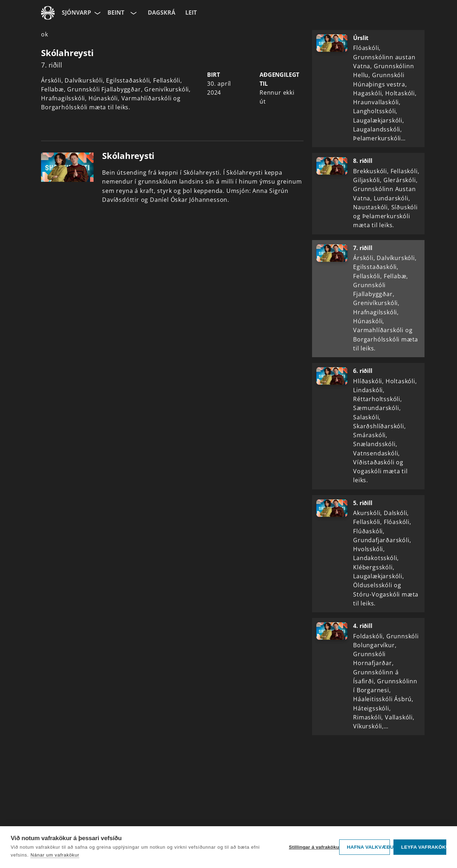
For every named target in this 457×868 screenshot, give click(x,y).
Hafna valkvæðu (368, 847)
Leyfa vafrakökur (424, 847)
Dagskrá (162, 13)
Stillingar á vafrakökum (312, 847)
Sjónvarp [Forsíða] (76, 13)
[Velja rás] (133, 13)
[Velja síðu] (97, 13)
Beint (116, 13)
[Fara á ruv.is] (48, 13)
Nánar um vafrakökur (55, 855)
